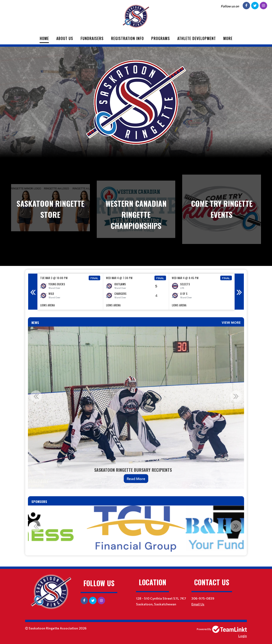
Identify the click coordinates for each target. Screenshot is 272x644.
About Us (65, 38)
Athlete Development (197, 38)
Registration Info (127, 38)
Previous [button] (33, 292)
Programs (161, 38)
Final (94, 278)
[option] (70, 292)
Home (44, 38)
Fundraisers (92, 38)
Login (243, 636)
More (228, 38)
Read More (136, 479)
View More (231, 322)
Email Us (198, 604)
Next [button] (239, 292)
